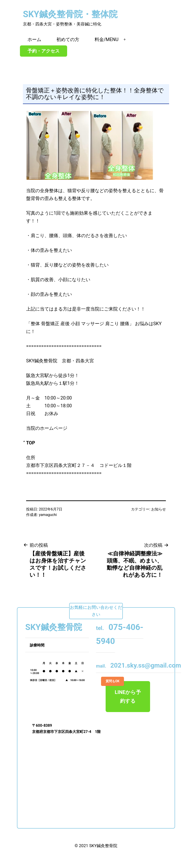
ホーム (34, 39)
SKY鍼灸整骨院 (103, 846)
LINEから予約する (123, 692)
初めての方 (68, 39)
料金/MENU (107, 39)
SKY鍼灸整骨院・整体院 (70, 14)
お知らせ (159, 509)
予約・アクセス (44, 51)
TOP (31, 443)
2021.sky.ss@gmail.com (139, 665)
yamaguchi (48, 515)
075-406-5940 (120, 634)
